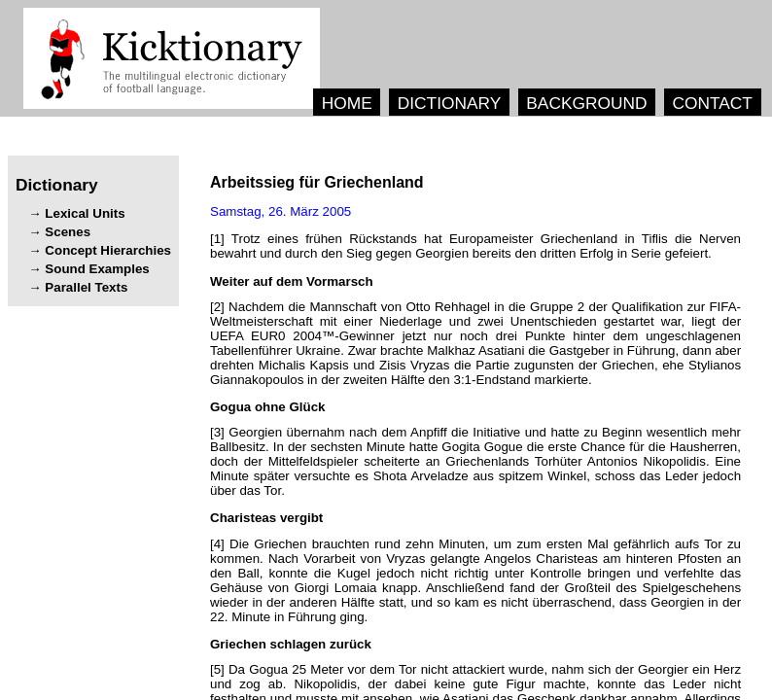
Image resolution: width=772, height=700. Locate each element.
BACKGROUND (586, 103)
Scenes (68, 232)
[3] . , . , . (475, 461)
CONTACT (712, 103)
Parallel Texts (86, 287)
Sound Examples (97, 269)
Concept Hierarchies (108, 250)
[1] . (475, 246)
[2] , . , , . (475, 343)
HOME (347, 103)
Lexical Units (85, 213)
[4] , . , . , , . (475, 580)
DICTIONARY (450, 103)
